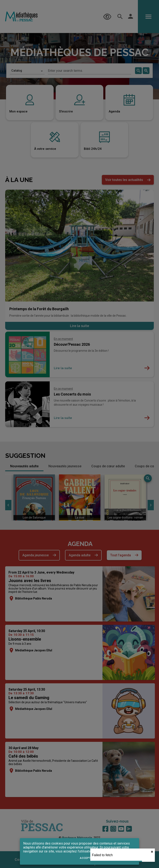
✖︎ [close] (152, 852)
